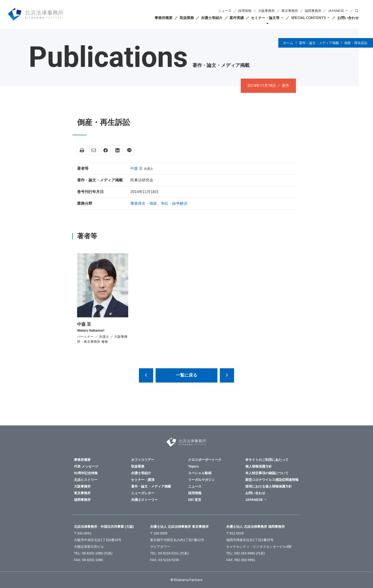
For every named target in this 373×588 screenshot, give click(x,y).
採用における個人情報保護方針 (269, 486)
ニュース (225, 11)
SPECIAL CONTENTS (308, 18)
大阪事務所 (266, 11)
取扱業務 (187, 18)
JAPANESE (336, 11)
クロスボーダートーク (205, 460)
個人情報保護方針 (259, 466)
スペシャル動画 (200, 473)
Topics (193, 466)
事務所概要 (164, 18)
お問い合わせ (348, 18)
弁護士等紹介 (212, 18)
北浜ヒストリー (86, 480)
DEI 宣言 (195, 500)
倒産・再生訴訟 (356, 43)
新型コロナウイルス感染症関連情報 (272, 480)
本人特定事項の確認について (267, 473)
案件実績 (237, 18)
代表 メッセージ (86, 466)
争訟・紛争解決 (174, 203)
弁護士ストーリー (144, 500)
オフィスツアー (143, 460)
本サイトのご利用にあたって (267, 460)
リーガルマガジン (201, 480)
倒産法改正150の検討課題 (227, 375)
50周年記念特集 (86, 473)
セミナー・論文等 (265, 18)
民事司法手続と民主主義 (146, 375)
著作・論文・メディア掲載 (319, 43)
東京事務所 (290, 11)
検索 (357, 10)
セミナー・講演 (143, 480)
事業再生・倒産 (144, 203)
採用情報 (245, 11)
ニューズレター (143, 493)
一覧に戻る (186, 375)
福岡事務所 (313, 11)
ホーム (288, 43)
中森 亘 (137, 168)
